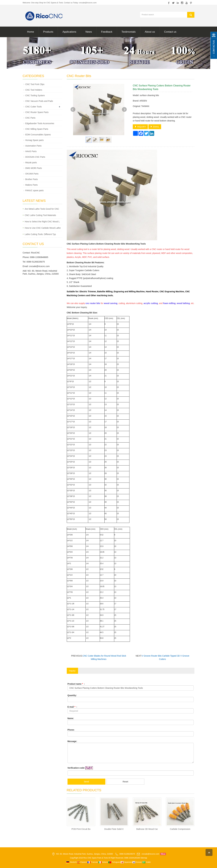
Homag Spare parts (34, 140)
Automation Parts (33, 146)
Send (86, 782)
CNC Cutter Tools (34, 107)
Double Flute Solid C (114, 829)
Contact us (170, 32)
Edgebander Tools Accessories (40, 123)
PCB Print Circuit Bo (81, 829)
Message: (72, 741)
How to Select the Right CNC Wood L (42, 222)
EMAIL (155, 127)
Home (31, 32)
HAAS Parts (31, 151)
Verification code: (76, 768)
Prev (73, 110)
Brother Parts (31, 179)
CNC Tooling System (35, 95)
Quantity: (72, 695)
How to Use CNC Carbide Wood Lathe (43, 228)
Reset (125, 782)
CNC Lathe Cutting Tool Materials (40, 215)
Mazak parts (31, 163)
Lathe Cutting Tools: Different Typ (40, 234)
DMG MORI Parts (34, 168)
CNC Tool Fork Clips (35, 84)
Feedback (107, 32)
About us (150, 32)
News (89, 32)
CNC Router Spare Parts (37, 112)
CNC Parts (30, 118)
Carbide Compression (180, 829)
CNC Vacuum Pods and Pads (39, 101)
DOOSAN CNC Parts (35, 157)
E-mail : (72, 707)
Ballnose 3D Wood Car (147, 829)
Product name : (76, 684)
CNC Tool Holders (34, 90)
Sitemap (144, 858)
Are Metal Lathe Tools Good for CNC (42, 209)
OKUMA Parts (32, 174)
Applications (69, 32)
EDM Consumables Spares (38, 135)
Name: (71, 718)
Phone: (71, 730)
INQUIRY (140, 127)
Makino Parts (31, 185)
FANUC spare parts (34, 190)
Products (48, 32)
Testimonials (129, 32)
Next (124, 110)
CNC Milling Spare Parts (37, 129)
